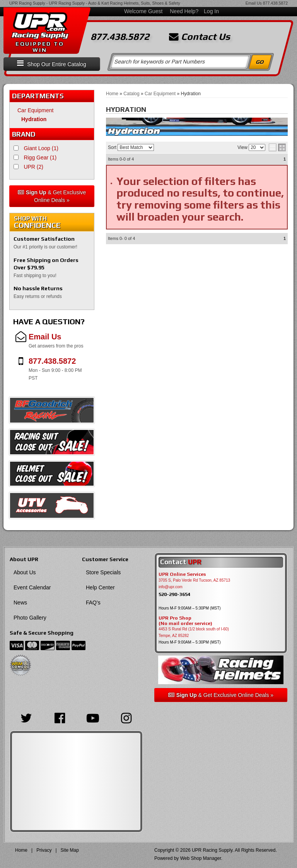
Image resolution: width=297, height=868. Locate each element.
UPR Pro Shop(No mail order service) (185, 621)
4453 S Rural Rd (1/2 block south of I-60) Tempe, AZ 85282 (194, 632)
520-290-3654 (174, 594)
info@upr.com (171, 587)
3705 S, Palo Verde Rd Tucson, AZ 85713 (194, 580)
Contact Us (200, 37)
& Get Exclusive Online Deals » (52, 196)
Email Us (254, 3)
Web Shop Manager (201, 858)
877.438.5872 (275, 3)
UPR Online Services (182, 574)
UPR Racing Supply (27, 3)
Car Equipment (35, 110)
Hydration (34, 119)
